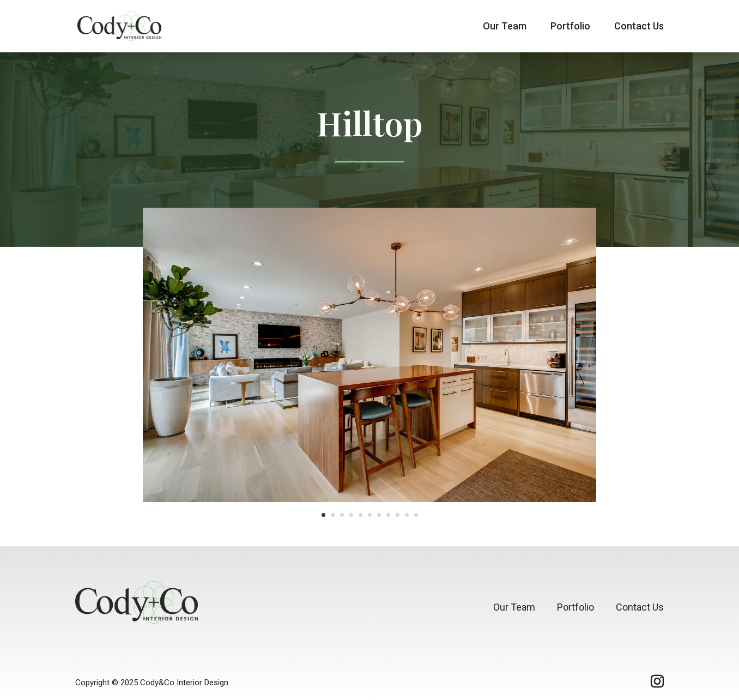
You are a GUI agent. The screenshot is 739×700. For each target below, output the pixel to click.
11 (416, 515)
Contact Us (639, 27)
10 (407, 515)
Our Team (505, 27)
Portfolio (570, 27)
